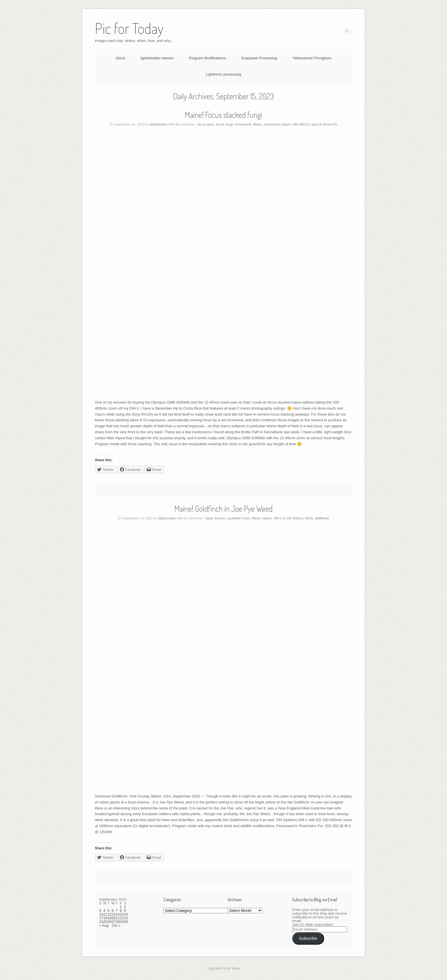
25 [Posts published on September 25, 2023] (105, 922)
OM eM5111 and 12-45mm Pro (315, 124)
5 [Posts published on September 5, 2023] (108, 911)
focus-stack (206, 124)
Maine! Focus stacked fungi (223, 115)
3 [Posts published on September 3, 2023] (100, 911)
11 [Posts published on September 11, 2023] (105, 914)
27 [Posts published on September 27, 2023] (113, 922)
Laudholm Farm (238, 518)
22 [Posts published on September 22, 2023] (122, 918)
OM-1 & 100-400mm (288, 518)
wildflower (322, 518)
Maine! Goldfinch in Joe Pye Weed (223, 509)
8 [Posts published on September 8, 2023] (121, 911)
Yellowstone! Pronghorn (312, 58)
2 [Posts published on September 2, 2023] (125, 907)
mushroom (272, 124)
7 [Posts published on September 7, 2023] (117, 911)
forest (220, 124)
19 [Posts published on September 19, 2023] (109, 918)
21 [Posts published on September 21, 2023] (118, 918)
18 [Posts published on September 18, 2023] (105, 918)
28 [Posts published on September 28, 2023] (118, 922)
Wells (309, 518)
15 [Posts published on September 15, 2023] (122, 914)
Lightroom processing (223, 74)
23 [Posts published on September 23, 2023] (126, 918)
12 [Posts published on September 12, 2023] (109, 914)
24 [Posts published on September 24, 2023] (101, 922)
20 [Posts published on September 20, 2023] (113, 918)
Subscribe (308, 938)
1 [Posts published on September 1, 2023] (121, 907)
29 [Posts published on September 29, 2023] (122, 922)
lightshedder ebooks (157, 58)
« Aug (104, 925)
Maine (258, 124)
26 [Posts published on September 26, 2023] (109, 922)
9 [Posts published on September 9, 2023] (125, 911)
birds (209, 518)
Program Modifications (207, 58)
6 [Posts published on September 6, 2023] (112, 911)
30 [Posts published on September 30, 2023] (126, 922)
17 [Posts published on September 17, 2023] (101, 918)
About (120, 58)
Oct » (116, 925)
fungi (229, 124)
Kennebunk (243, 124)
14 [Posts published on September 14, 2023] (118, 914)
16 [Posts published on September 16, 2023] (126, 914)
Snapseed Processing (259, 58)
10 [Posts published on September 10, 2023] (101, 914)
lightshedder (159, 124)
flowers (220, 518)
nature (286, 124)
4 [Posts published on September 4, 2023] (104, 911)
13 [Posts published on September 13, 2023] (113, 914)
